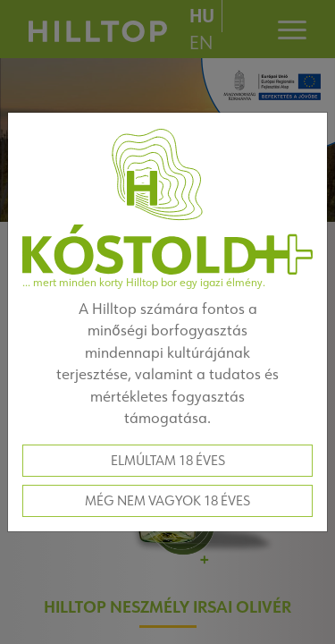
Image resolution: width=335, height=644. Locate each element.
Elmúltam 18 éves (168, 460)
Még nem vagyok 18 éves (167, 500)
